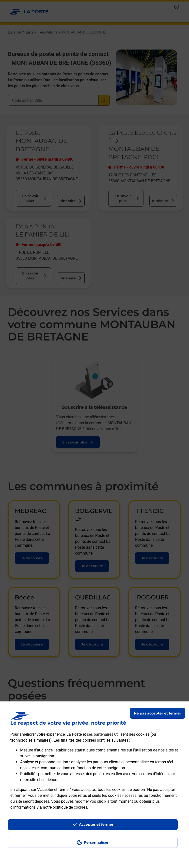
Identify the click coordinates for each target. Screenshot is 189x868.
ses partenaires (100, 734)
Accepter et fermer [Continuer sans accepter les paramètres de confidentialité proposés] (96, 824)
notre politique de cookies (65, 807)
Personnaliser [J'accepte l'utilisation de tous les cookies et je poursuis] (96, 842)
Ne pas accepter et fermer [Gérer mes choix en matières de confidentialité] (157, 713)
